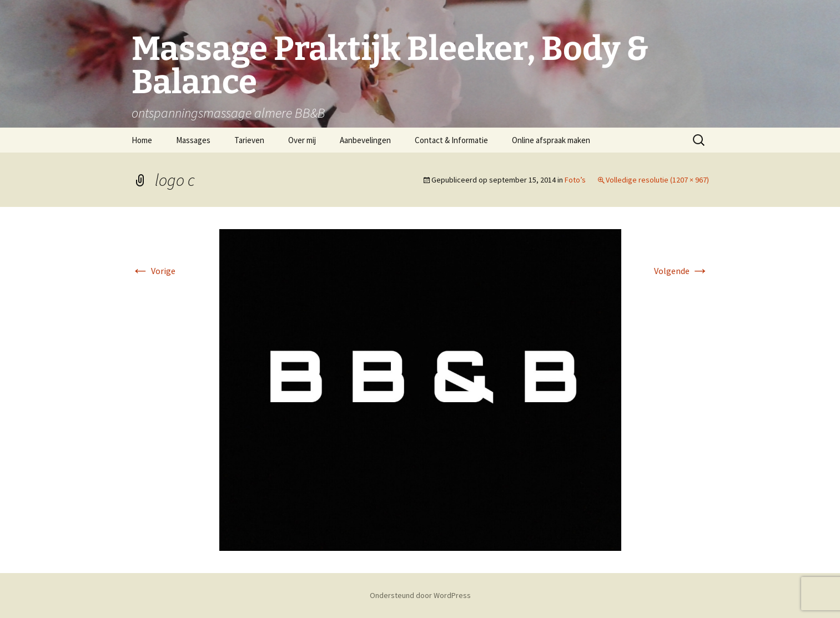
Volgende (681, 271)
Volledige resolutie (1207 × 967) (657, 180)
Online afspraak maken (551, 140)
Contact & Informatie (451, 140)
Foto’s (575, 180)
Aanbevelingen (365, 140)
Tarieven (249, 140)
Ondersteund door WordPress (420, 595)
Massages (193, 140)
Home (142, 140)
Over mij (302, 140)
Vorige (154, 271)
